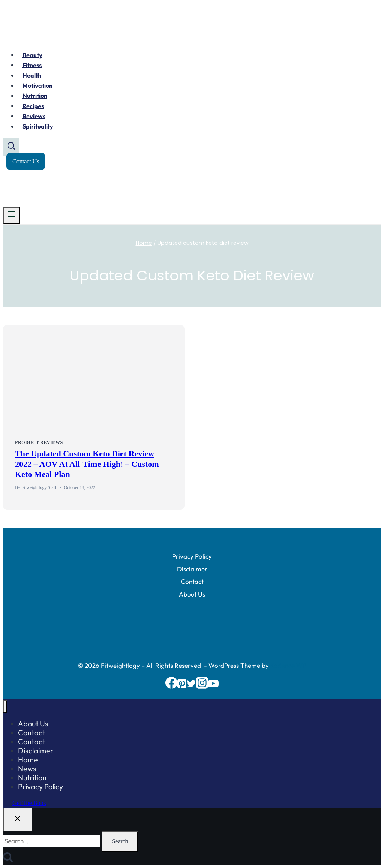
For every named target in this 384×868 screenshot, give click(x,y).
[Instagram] (202, 686)
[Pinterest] (182, 686)
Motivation (37, 85)
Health (32, 75)
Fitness (32, 65)
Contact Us (26, 161)
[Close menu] (5, 707)
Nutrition (35, 96)
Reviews (34, 116)
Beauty (32, 55)
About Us (192, 594)
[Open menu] (11, 216)
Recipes (33, 106)
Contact (192, 581)
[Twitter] (191, 686)
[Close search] (18, 819)
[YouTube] (213, 686)
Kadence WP (288, 665)
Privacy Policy (192, 556)
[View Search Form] (11, 147)
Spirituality (38, 126)
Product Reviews (39, 442)
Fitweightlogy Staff (39, 487)
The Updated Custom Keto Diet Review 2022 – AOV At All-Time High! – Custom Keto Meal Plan (87, 464)
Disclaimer (192, 569)
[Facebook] (171, 686)
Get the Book (29, 803)
